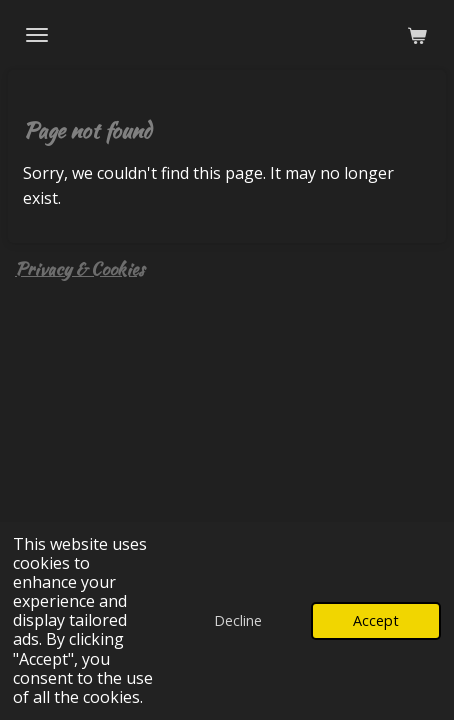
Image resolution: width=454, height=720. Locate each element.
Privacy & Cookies (79, 268)
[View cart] (417, 35)
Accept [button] (376, 620)
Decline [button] (238, 620)
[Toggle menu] (37, 35)
